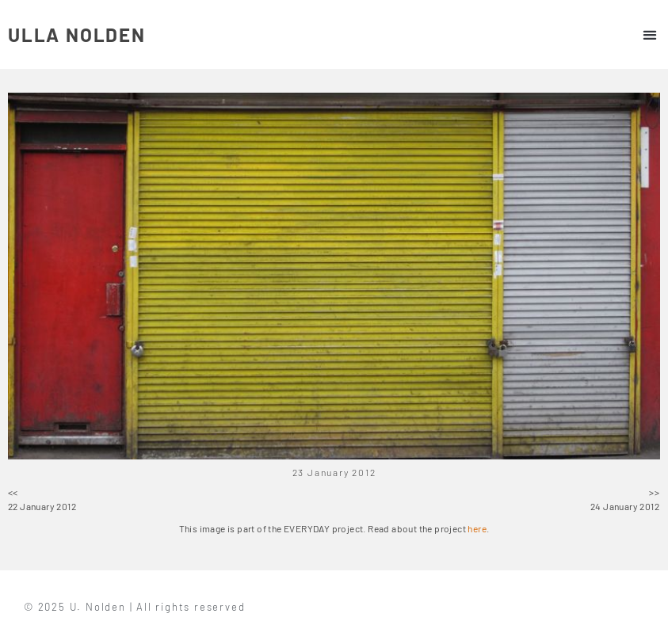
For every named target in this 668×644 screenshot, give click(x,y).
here (477, 528)
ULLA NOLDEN (77, 34)
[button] (649, 34)
